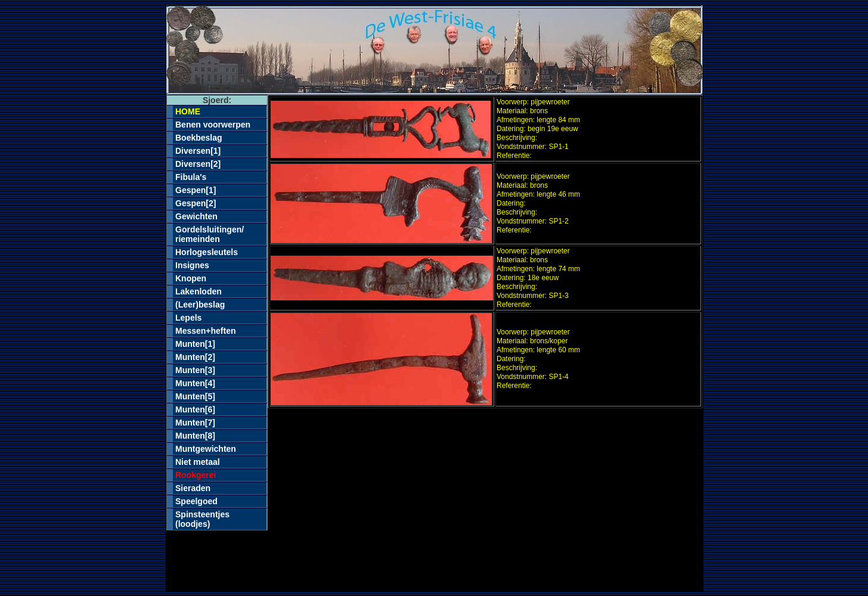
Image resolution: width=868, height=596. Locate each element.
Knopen (191, 278)
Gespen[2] (196, 203)
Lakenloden (199, 291)
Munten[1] (195, 344)
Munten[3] (195, 370)
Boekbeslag (199, 138)
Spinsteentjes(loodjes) (202, 519)
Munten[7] (195, 423)
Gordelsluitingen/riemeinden (210, 234)
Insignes (192, 265)
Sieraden (193, 488)
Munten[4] (195, 383)
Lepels (188, 318)
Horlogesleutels (207, 252)
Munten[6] (195, 409)
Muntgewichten (206, 449)
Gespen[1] (196, 190)
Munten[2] (195, 357)
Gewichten (196, 216)
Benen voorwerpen (213, 125)
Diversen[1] (198, 151)
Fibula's (191, 177)
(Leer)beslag (200, 305)
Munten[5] (195, 396)
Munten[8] (195, 436)
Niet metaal (198, 462)
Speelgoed (196, 501)
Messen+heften (206, 331)
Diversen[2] (198, 164)
